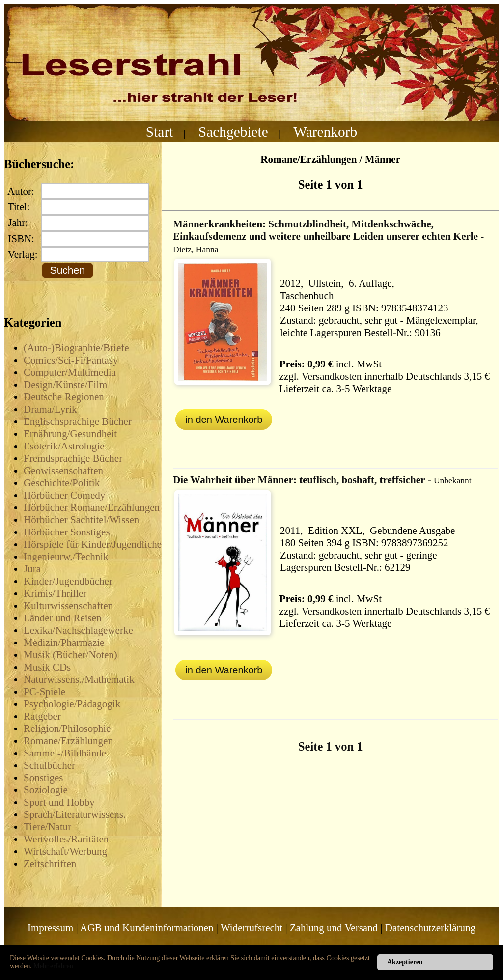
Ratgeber (42, 716)
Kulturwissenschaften (68, 606)
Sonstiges (43, 778)
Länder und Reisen (63, 618)
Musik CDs (47, 667)
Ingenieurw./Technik (66, 557)
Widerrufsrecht (251, 928)
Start (160, 132)
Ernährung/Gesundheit (70, 434)
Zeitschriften (50, 864)
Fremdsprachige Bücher (73, 458)
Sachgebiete (233, 132)
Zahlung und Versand (334, 928)
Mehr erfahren (53, 966)
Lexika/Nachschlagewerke (78, 630)
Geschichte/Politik (62, 483)
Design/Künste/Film (65, 385)
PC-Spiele (44, 692)
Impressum (50, 928)
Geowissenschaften (63, 471)
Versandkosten (332, 376)
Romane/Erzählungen (68, 741)
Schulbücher (49, 765)
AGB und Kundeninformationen (147, 928)
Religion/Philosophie (67, 728)
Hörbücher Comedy (64, 495)
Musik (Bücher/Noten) (70, 655)
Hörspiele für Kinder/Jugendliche (93, 544)
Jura (32, 569)
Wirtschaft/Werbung (65, 851)
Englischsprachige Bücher (78, 421)
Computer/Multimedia (70, 372)
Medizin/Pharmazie (64, 643)
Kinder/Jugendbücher (68, 581)
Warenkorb (325, 132)
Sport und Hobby (59, 802)
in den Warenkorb (224, 420)
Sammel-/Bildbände (65, 753)
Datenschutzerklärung (430, 928)
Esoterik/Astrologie (64, 446)
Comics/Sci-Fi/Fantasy (71, 360)
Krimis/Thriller (55, 593)
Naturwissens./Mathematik (79, 679)
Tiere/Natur (47, 827)
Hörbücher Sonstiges (67, 532)
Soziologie (46, 790)
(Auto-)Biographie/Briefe (76, 348)
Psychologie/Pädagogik (72, 704)
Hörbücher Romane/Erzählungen (92, 507)
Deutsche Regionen (64, 397)
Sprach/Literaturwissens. (75, 814)
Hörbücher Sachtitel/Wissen (81, 520)
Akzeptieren (405, 962)
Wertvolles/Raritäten (66, 839)
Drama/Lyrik (50, 409)
